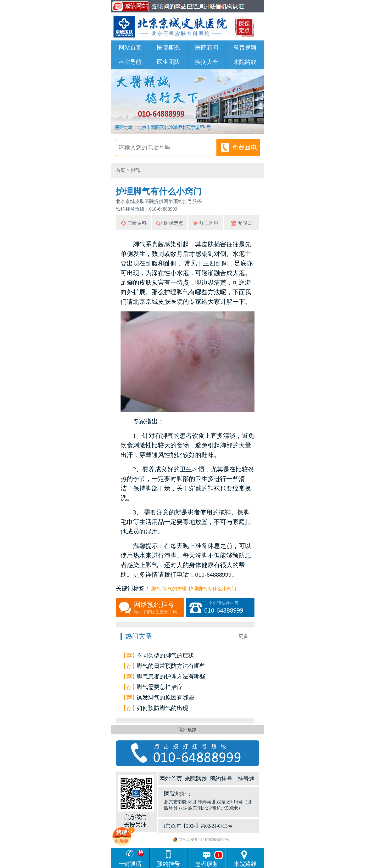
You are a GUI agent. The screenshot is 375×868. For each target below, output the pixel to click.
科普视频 (245, 48)
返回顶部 (187, 730)
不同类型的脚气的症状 (165, 655)
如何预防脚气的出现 (162, 708)
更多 (243, 636)
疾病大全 (207, 62)
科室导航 (130, 62)
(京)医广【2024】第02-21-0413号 (198, 826)
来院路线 (245, 62)
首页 (121, 170)
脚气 (135, 170)
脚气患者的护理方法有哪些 (171, 676)
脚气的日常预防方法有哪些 (171, 666)
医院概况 (168, 48)
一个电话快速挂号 (229, 608)
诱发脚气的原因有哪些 (165, 698)
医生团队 (168, 62)
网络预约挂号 (159, 608)
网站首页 (130, 48)
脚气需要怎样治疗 (160, 687)
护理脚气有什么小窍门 (212, 589)
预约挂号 (221, 779)
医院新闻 (207, 48)
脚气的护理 (175, 589)
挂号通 (246, 779)
